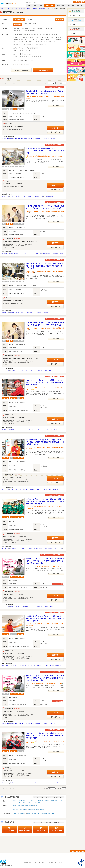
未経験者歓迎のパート (47, 254)
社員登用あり (32, 37)
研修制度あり (47, 35)
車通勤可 (48, 40)
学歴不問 (37, 42)
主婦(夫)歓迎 (44, 42)
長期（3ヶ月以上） (18, 31)
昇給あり (16, 37)
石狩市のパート (5, 370)
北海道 (28, 9)
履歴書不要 (48, 37)
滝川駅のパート (13, 783)
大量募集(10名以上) (19, 40)
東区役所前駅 (32, 810)
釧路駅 (38, 810)
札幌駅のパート (15, 430)
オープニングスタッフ (58, 37)
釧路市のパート (5, 489)
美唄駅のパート (13, 606)
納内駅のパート (13, 196)
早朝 (15, 61)
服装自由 (29, 44)
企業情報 (25, 862)
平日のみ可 (27, 57)
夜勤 (34, 61)
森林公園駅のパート (16, 254)
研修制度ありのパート (35, 489)
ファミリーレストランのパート (25, 724)
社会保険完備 (24, 37)
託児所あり (40, 37)
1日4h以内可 (28, 35)
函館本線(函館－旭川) (44, 9)
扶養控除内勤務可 (18, 35)
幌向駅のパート (13, 724)
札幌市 (18, 806)
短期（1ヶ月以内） (38, 28)
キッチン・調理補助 (50, 801)
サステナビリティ (38, 862)
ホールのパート (22, 313)
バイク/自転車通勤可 (57, 40)
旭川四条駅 (25, 810)
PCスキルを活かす (30, 40)
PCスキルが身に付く (19, 42)
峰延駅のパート (13, 139)
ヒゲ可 (48, 44)
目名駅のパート (13, 489)
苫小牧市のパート (6, 430)
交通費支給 (55, 35)
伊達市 (14, 806)
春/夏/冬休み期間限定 (30, 31)
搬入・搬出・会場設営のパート (25, 139)
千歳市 (26, 806)
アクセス (30, 862)
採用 (44, 862)
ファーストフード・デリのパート (27, 430)
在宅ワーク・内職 (37, 35)
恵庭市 (36, 806)
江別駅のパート (16, 666)
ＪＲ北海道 (34, 9)
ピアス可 (36, 44)
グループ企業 (50, 862)
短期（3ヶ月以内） (49, 28)
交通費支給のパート (40, 430)
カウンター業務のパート (24, 489)
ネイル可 (42, 44)
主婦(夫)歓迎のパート (38, 139)
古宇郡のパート (5, 139)
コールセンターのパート (25, 370)
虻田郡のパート (5, 196)
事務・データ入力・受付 (34, 802)
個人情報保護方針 (59, 862)
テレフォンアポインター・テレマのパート (31, 254)
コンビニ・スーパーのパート (27, 666)
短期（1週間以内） (27, 28)
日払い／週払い (28, 50)
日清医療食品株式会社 (50, 139)
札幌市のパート (5, 724)
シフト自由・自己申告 (37, 57)
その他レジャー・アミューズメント (21, 801)
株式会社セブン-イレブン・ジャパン (54, 549)
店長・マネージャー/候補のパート (26, 196)
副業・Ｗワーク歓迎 (54, 42)
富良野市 (31, 806)
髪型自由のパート (39, 196)
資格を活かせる (40, 40)
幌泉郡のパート (5, 313)
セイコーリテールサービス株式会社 (54, 430)
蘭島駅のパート (13, 313)
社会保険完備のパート (31, 313)
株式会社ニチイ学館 (58, 254)
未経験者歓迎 (29, 42)
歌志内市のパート (6, 254)
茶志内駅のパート (14, 549)
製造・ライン (58, 801)
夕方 (26, 61)
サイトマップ (69, 2)
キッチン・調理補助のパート (25, 606)
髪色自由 (16, 44)
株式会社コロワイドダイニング (50, 606)
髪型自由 (23, 44)
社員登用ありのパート (37, 370)
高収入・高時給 (18, 50)
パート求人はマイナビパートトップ (8, 9)
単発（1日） (17, 28)
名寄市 (22, 806)
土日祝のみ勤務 (18, 57)
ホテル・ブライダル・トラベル (20, 802)
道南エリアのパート (6, 666)
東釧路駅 (42, 810)
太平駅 (20, 810)
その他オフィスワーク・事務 (37, 801)
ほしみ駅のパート (14, 370)
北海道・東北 (22, 9)
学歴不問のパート (40, 549)
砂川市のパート (5, 549)
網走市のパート (5, 783)
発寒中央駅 (15, 810)
